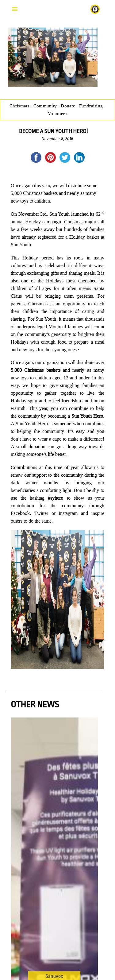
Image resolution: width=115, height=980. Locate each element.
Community (46, 106)
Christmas (20, 106)
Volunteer (57, 114)
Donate (69, 106)
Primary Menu (15, 9)
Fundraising (92, 106)
